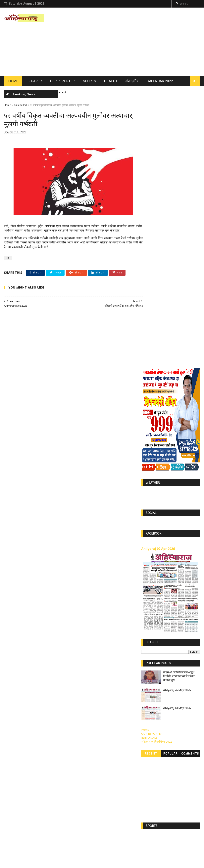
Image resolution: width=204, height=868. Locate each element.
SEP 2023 (182, 779)
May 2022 (165, 784)
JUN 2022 (149, 761)
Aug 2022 (181, 784)
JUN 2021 (149, 808)
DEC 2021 (149, 749)
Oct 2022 (166, 796)
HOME (13, 82)
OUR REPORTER (62, 82)
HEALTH (110, 82)
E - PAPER (34, 82)
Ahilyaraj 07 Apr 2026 (158, 341)
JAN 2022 (166, 749)
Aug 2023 (149, 773)
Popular (171, 545)
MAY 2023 (166, 755)
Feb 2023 (182, 755)
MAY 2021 (183, 808)
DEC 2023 (149, 796)
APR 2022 (183, 773)
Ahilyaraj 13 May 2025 (177, 500)
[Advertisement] (127, 42)
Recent (151, 545)
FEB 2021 (165, 802)
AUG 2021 (182, 796)
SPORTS (89, 82)
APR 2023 (149, 767)
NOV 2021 (166, 767)
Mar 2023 (182, 749)
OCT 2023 (166, 779)
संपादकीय (131, 82)
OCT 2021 (150, 790)
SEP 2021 (166, 814)
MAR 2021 (166, 808)
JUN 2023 (182, 761)
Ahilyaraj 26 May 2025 (177, 482)
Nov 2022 (149, 814)
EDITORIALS (149, 529)
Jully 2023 (165, 761)
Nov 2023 (149, 779)
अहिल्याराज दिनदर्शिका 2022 (157, 533)
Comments (190, 545)
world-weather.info (170, 284)
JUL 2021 (181, 802)
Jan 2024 (181, 790)
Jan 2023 (149, 784)
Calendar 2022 (159, 82)
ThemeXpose (37, 863)
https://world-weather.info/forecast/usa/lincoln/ (171, 287)
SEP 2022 (166, 790)
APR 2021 (149, 802)
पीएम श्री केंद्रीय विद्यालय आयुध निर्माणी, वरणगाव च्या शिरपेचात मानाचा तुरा (179, 468)
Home (7, 106)
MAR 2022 (166, 773)
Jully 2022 (183, 767)
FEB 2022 (149, 755)
